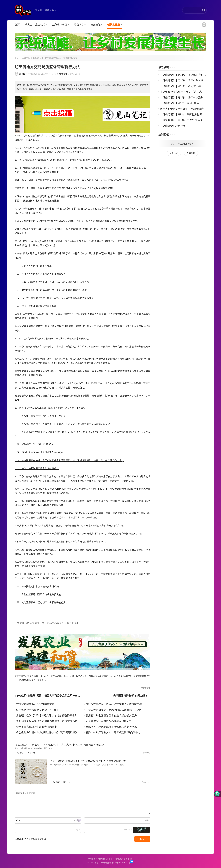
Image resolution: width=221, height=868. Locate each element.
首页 (17, 25)
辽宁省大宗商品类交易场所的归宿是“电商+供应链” (114, 710)
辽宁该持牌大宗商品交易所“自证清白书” (39, 710)
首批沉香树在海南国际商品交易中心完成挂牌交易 (114, 704)
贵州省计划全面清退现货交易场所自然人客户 (111, 715)
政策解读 (96, 25)
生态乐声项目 (60, 25)
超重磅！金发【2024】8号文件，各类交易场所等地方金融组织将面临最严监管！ (62, 715)
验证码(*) (128, 830)
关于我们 (129, 859)
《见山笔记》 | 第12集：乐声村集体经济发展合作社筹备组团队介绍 (88, 761)
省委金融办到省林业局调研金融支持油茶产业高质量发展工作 (51, 732)
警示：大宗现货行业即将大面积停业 (37, 727)
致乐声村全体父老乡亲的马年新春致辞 (182, 109)
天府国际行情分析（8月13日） (131, 696)
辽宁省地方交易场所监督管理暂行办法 (61, 58)
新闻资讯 (26, 58)
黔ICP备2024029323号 (121, 863)
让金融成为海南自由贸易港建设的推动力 (109, 721)
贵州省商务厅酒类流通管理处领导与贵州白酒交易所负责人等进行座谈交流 (58, 721)
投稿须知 (107, 859)
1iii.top (101, 863)
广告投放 (99, 859)
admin (22, 74)
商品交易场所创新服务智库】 (63, 623)
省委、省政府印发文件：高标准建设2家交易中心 (113, 732)
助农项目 (80, 25)
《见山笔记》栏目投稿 (173, 126)
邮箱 (147, 820)
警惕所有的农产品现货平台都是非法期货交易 (111, 727)
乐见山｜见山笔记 (36, 25)
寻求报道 (92, 859)
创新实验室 (114, 25)
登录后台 (174, 153)
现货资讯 (37, 58)
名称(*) (77, 820)
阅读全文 (146, 753)
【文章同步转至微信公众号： (31, 623)
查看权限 (191, 153)
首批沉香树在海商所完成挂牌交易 (35, 704)
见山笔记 (21, 753)
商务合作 (114, 859)
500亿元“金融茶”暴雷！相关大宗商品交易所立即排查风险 (49, 696)
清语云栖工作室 (22, 676)
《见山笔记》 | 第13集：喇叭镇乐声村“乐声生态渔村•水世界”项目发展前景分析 (59, 745)
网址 (78, 830)
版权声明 (122, 859)
